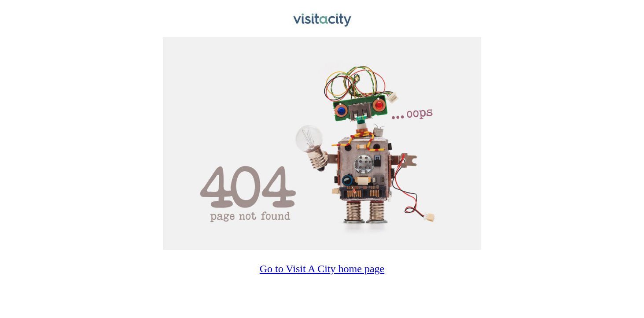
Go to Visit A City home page (322, 269)
